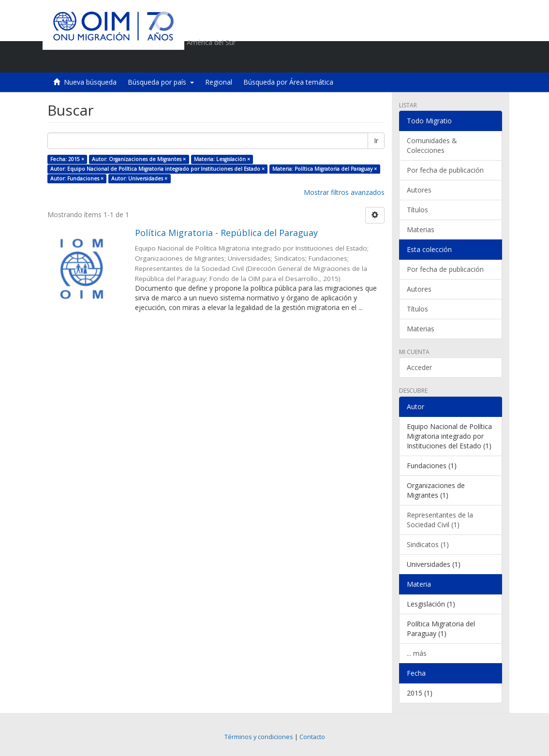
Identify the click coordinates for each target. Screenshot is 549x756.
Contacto (312, 737)
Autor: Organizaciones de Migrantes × (139, 159)
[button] (439, 60)
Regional (219, 82)
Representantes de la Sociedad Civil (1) (440, 520)
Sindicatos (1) (428, 544)
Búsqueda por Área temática (288, 82)
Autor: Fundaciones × (77, 178)
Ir (376, 141)
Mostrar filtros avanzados (344, 192)
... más (417, 653)
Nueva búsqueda (90, 82)
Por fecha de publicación (445, 170)
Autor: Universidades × (139, 178)
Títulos (417, 210)
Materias (421, 230)
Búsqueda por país (161, 82)
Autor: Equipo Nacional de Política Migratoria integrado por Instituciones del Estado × (157, 169)
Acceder (419, 367)
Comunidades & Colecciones (432, 145)
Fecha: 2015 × (67, 159)
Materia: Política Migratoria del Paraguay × (325, 169)
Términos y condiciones (259, 737)
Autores (419, 190)
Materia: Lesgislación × (222, 159)
